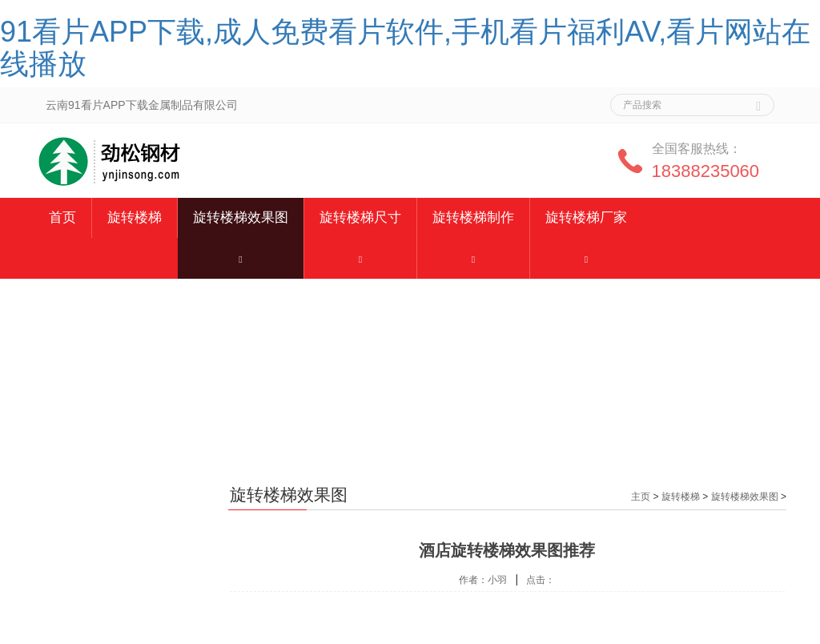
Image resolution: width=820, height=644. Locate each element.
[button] (241, 258)
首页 (62, 217)
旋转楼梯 (135, 217)
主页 (641, 497)
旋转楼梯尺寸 (360, 217)
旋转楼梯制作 (473, 217)
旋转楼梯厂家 (586, 217)
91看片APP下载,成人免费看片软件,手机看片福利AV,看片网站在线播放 (405, 48)
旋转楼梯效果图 (241, 217)
